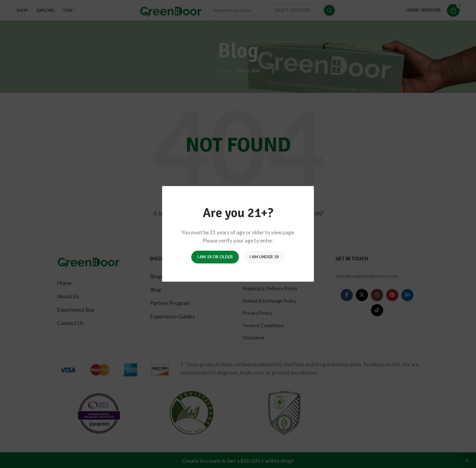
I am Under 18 (264, 257)
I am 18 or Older (215, 257)
